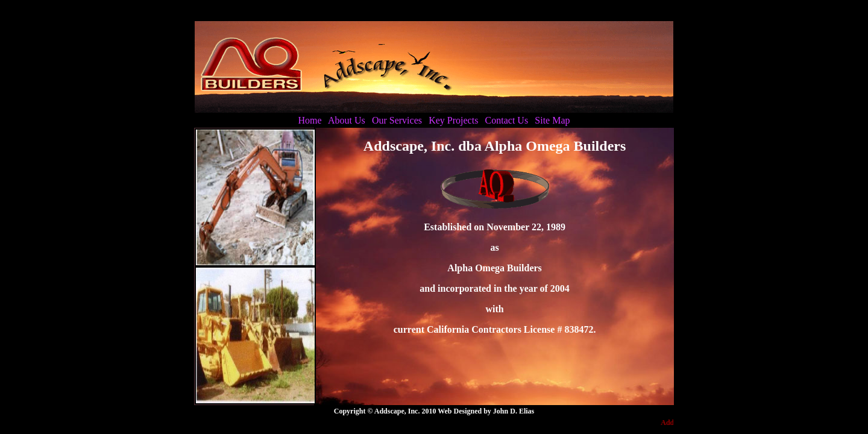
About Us (347, 120)
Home (310, 120)
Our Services (397, 120)
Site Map (552, 120)
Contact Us (507, 120)
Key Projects (453, 120)
